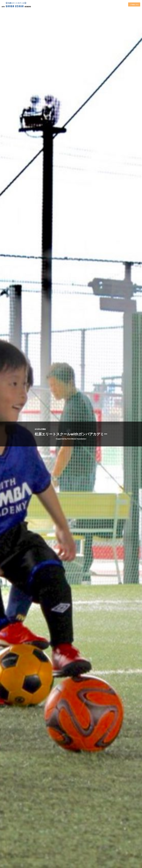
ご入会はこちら (134, 4)
